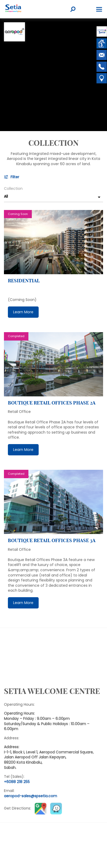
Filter (15, 177)
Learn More (23, 312)
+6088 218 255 (17, 782)
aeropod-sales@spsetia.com (30, 796)
